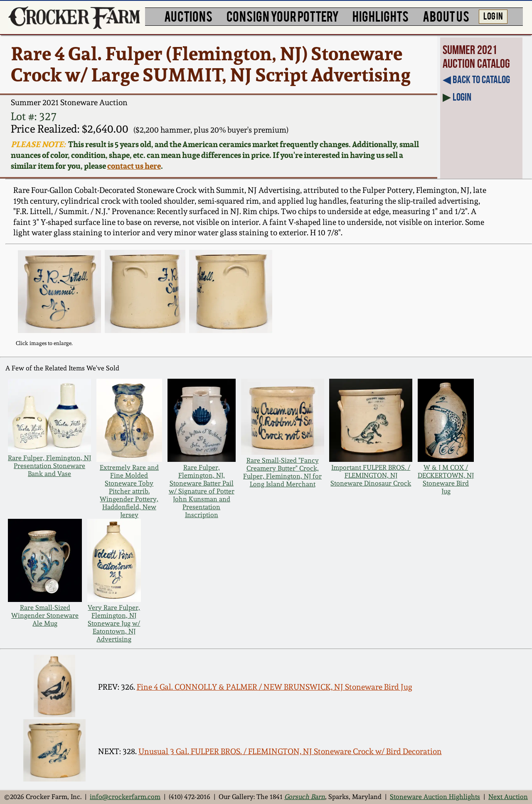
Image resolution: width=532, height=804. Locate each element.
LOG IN (493, 15)
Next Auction (508, 797)
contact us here (134, 166)
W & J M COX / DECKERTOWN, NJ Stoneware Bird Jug (446, 479)
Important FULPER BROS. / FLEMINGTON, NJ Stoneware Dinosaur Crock (371, 475)
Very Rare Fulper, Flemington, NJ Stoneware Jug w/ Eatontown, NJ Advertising (114, 623)
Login (462, 97)
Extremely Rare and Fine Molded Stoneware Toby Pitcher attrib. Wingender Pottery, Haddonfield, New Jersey (129, 491)
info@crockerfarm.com (125, 797)
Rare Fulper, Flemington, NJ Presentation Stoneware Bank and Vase (49, 466)
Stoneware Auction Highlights (435, 797)
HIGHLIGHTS (381, 16)
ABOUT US (446, 16)
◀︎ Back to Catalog (476, 79)
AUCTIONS (188, 16)
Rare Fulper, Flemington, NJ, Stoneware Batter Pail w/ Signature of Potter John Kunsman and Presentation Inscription (202, 491)
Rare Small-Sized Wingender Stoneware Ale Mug (45, 615)
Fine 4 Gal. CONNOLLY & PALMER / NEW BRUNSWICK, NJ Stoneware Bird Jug (275, 687)
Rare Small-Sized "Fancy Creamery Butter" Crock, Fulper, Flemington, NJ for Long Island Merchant (282, 472)
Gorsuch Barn (305, 797)
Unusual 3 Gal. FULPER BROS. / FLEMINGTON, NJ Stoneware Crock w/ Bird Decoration (290, 751)
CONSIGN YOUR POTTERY (283, 16)
